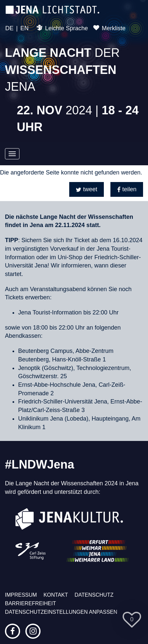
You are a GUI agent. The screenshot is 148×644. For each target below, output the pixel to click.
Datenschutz (94, 595)
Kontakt (56, 595)
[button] (87, 189)
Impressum (21, 595)
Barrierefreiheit (30, 603)
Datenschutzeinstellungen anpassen (61, 612)
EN (25, 28)
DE (9, 28)
